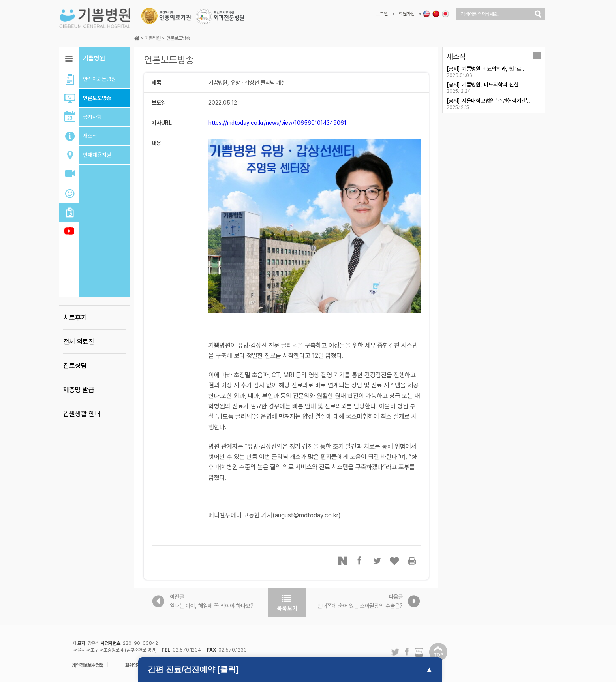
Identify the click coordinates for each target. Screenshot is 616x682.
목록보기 (287, 603)
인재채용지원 (97, 155)
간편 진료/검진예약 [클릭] (193, 669)
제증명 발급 (79, 390)
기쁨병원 (153, 38)
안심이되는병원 (100, 79)
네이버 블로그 (419, 653)
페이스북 (360, 561)
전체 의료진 (79, 342)
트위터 (377, 561)
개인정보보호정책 (88, 665)
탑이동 (438, 652)
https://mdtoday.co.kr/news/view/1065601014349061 (277, 123)
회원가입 (407, 14)
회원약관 (133, 665)
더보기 (537, 56)
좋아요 (395, 561)
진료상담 (75, 366)
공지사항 (92, 117)
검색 (538, 14)
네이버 (343, 561)
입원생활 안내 (82, 414)
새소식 (90, 136)
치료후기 (75, 318)
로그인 (382, 14)
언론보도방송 (97, 98)
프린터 (412, 561)
